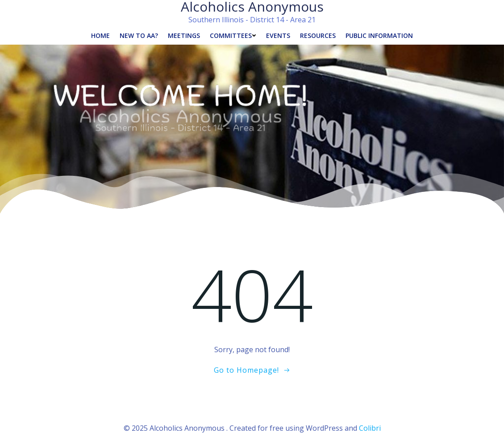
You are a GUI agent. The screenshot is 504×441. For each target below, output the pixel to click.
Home (100, 35)
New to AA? (139, 35)
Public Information (379, 35)
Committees (233, 35)
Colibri (370, 428)
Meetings (184, 35)
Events (278, 35)
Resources (318, 35)
